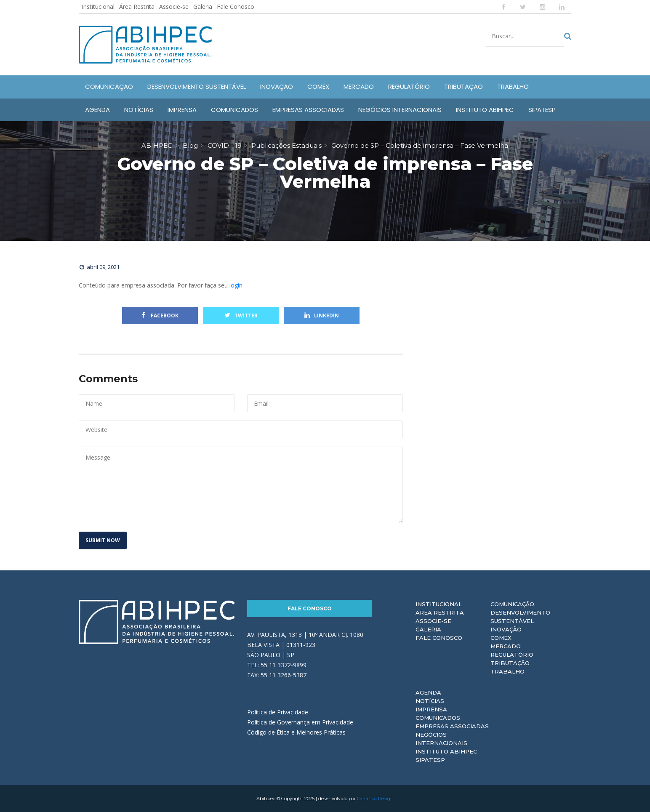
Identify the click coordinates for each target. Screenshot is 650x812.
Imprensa (431, 709)
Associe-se (174, 7)
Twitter (241, 315)
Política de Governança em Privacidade (300, 722)
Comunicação (512, 604)
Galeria (203, 7)
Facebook (160, 315)
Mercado (506, 646)
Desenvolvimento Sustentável (520, 617)
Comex (501, 638)
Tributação (510, 663)
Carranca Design (375, 799)
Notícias (430, 701)
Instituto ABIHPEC (446, 751)
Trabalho (507, 671)
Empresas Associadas (452, 726)
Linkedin (322, 315)
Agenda (428, 692)
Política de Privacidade (278, 712)
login (236, 285)
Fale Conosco (236, 7)
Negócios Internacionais (441, 739)
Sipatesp (430, 760)
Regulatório (512, 655)
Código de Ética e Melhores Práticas (296, 732)
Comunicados (438, 718)
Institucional (98, 7)
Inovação (506, 629)
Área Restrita (137, 7)
